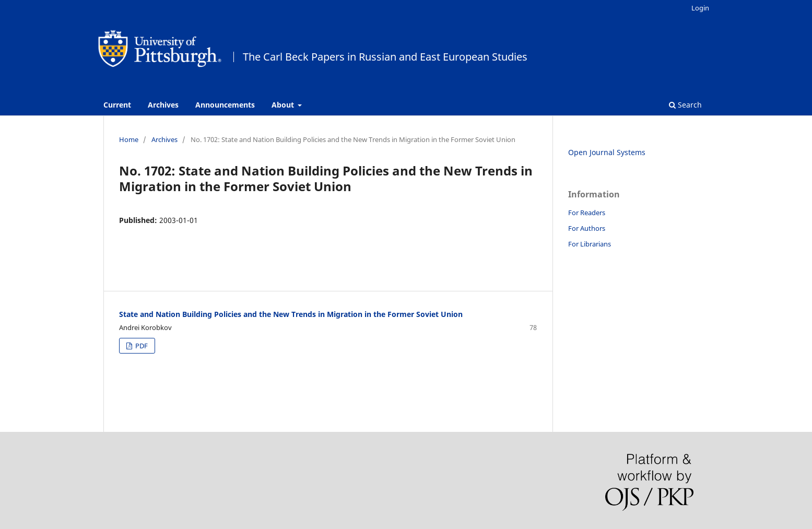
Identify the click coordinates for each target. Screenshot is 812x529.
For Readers (587, 213)
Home (129, 139)
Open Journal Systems (607, 152)
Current (117, 105)
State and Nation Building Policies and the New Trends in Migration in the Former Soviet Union (291, 314)
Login (700, 8)
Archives (163, 105)
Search (685, 105)
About (284, 105)
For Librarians (590, 244)
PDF (141, 346)
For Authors (587, 228)
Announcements (225, 105)
